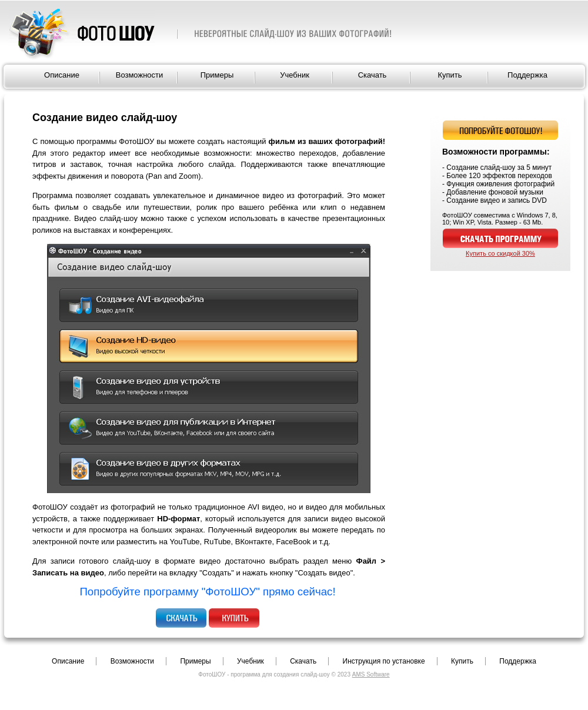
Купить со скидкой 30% (500, 253)
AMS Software (371, 674)
